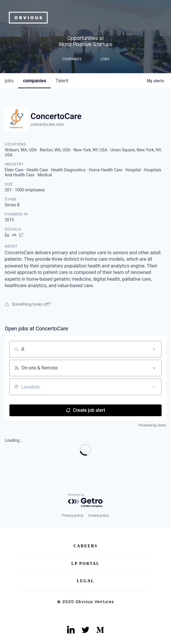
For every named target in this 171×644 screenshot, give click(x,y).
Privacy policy (73, 516)
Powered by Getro (152, 425)
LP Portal (86, 564)
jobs (9, 81)
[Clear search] (154, 349)
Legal (85, 581)
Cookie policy (99, 516)
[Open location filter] (154, 387)
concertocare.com (47, 124)
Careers (85, 546)
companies (35, 81)
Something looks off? (28, 304)
